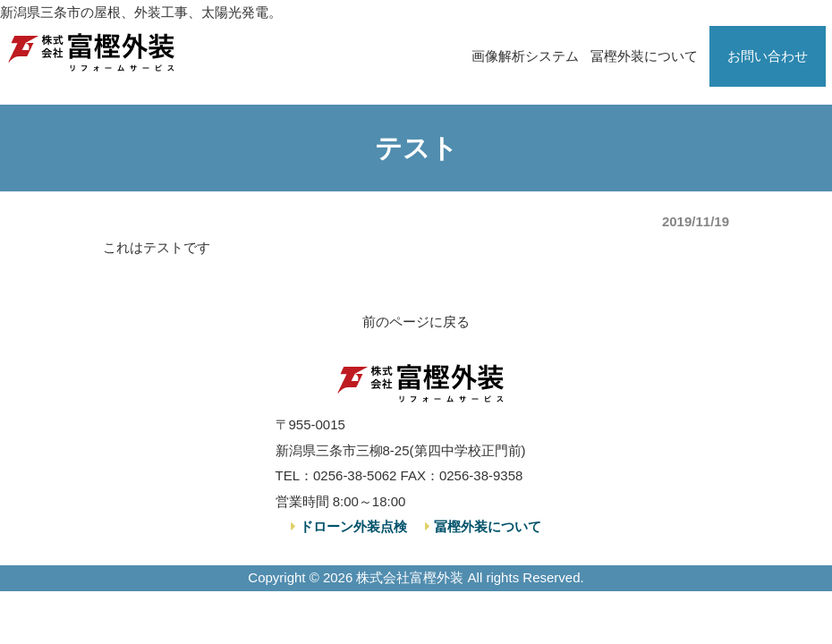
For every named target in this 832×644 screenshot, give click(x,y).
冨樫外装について (644, 56)
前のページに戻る (416, 322)
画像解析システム (525, 56)
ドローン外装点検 (352, 526)
